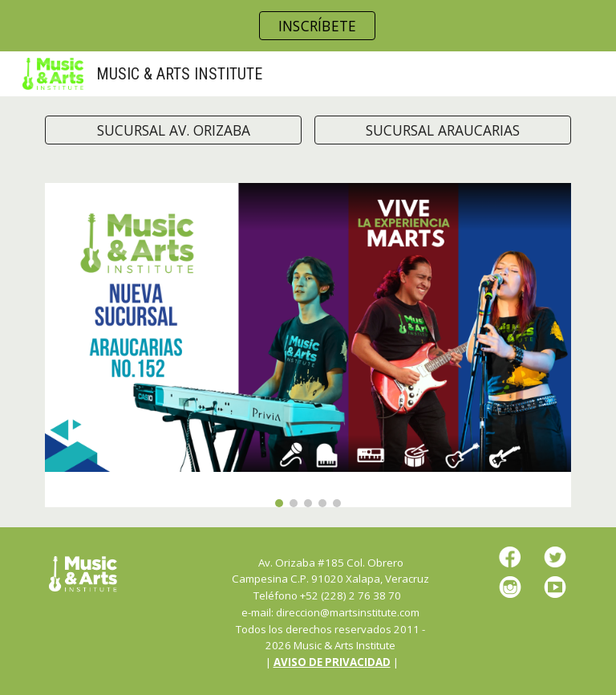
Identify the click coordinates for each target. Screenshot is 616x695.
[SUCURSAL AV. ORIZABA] (173, 130)
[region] (308, 26)
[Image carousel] (308, 345)
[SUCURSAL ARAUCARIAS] (442, 130)
